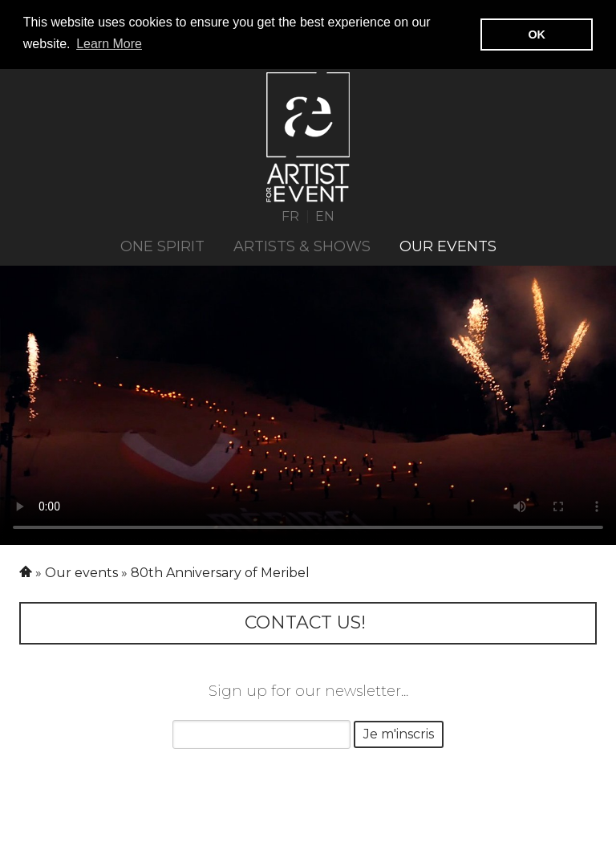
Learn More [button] (109, 44)
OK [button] (537, 35)
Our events (448, 246)
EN (325, 215)
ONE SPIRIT (162, 246)
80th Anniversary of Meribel (220, 572)
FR (290, 215)
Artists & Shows (302, 246)
